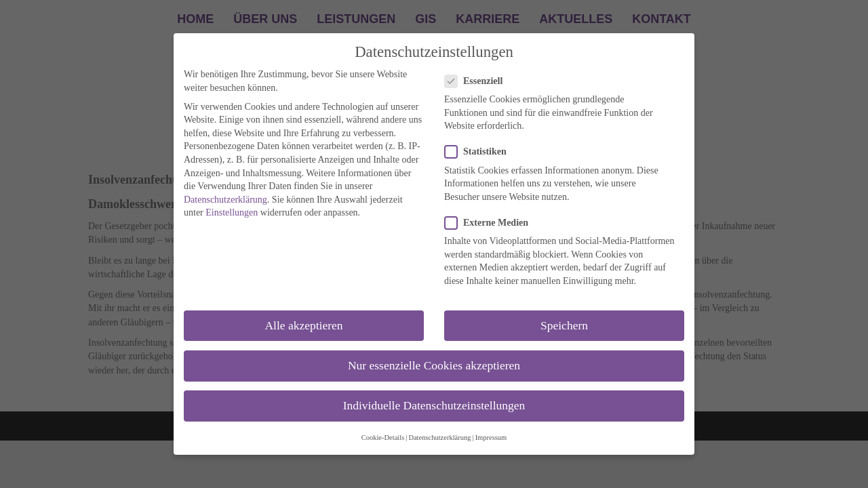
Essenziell (478, 81)
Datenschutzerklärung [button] (439, 438)
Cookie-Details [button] (383, 438)
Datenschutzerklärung (225, 200)
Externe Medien (491, 223)
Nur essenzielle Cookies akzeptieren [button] (434, 365)
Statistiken (480, 151)
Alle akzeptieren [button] (303, 325)
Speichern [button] (564, 325)
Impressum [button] (491, 438)
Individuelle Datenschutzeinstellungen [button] (434, 405)
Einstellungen (232, 212)
